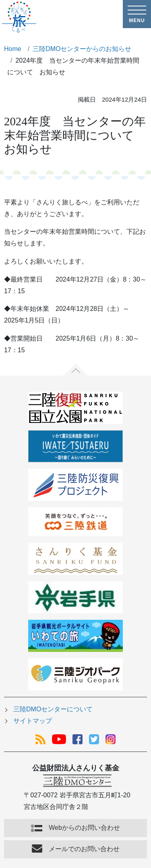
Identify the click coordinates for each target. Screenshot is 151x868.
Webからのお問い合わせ (84, 828)
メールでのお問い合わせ (84, 849)
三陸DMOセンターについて (53, 709)
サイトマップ (33, 721)
